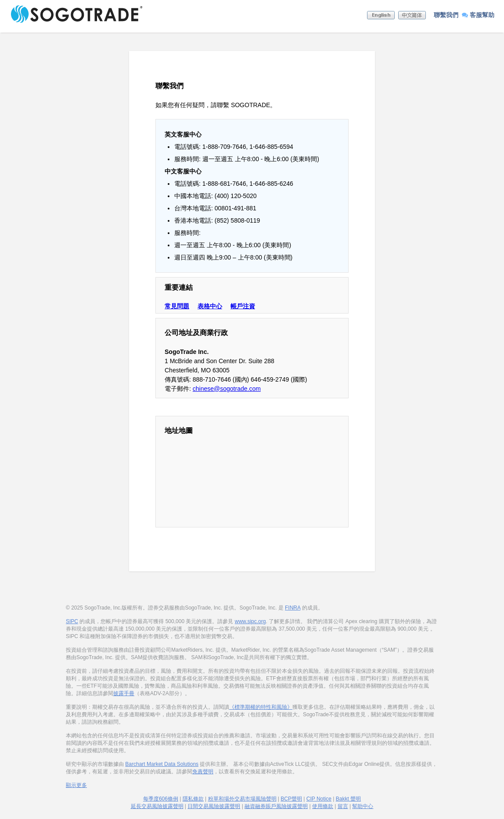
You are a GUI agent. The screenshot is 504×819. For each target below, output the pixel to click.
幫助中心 (363, 806)
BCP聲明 (291, 799)
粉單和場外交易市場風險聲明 (242, 799)
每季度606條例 (161, 799)
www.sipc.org (250, 621)
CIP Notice (319, 799)
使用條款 (323, 806)
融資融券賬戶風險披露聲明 (276, 806)
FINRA (293, 608)
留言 (343, 806)
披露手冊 (124, 693)
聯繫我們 (446, 15)
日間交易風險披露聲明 (214, 806)
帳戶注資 (243, 306)
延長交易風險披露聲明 (157, 806)
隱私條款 (193, 799)
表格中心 (210, 306)
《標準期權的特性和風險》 (261, 707)
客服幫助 (478, 15)
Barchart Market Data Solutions (162, 764)
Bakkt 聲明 (348, 799)
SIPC (72, 621)
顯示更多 (76, 785)
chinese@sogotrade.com (227, 389)
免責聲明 (203, 772)
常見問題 (177, 306)
